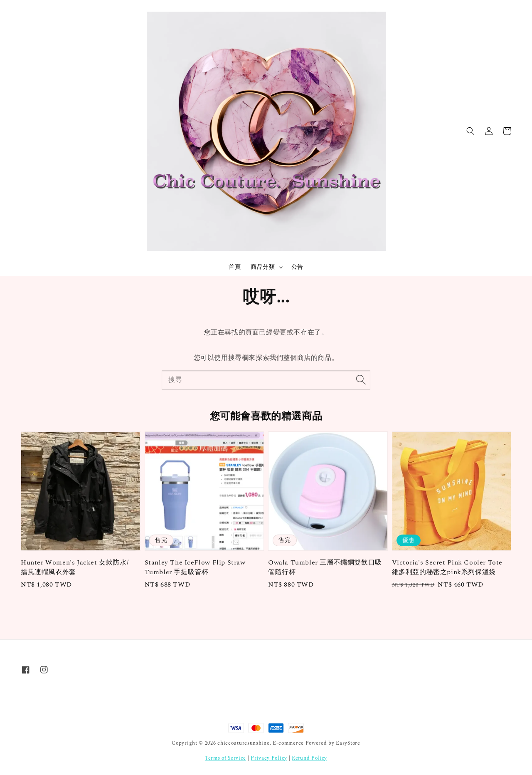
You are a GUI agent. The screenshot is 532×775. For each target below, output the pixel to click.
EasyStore (348, 743)
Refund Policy (309, 758)
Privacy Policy (269, 758)
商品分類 (263, 267)
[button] (470, 131)
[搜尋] (361, 380)
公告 (297, 267)
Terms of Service (225, 758)
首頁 (235, 267)
